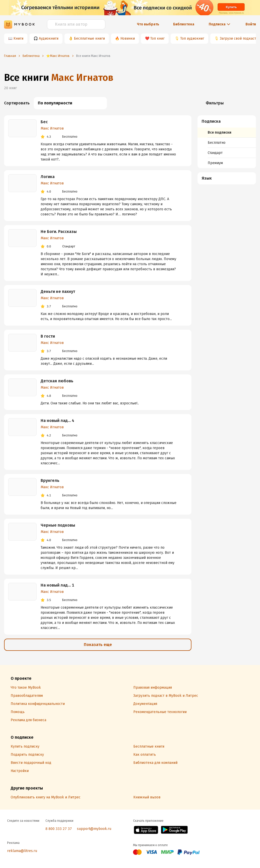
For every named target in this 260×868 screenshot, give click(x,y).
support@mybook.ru (94, 829)
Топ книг (157, 38)
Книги (18, 38)
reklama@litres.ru (22, 851)
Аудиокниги (49, 38)
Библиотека (184, 24)
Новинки (128, 38)
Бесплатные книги (89, 38)
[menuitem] (227, 142)
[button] (227, 121)
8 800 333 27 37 (59, 829)
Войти (251, 24)
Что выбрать (148, 24)
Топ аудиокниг (192, 38)
